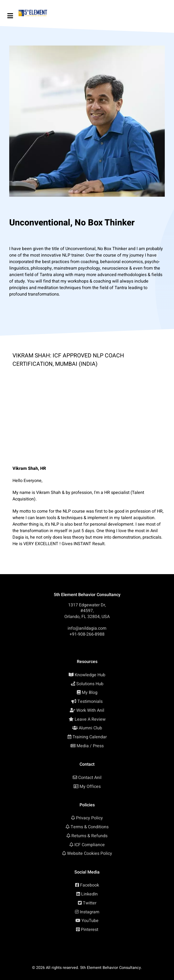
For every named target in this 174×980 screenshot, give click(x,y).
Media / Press (90, 746)
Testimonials (90, 701)
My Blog (90, 693)
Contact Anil (90, 778)
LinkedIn (89, 894)
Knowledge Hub (90, 675)
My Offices (90, 787)
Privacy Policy (89, 818)
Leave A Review (90, 719)
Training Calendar (90, 737)
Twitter (90, 903)
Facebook (90, 885)
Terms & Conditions (90, 827)
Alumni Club (90, 728)
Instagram (90, 912)
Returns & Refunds (89, 836)
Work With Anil (90, 710)
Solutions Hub (90, 684)
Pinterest (90, 930)
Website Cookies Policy (90, 853)
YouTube (90, 921)
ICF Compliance (90, 845)
